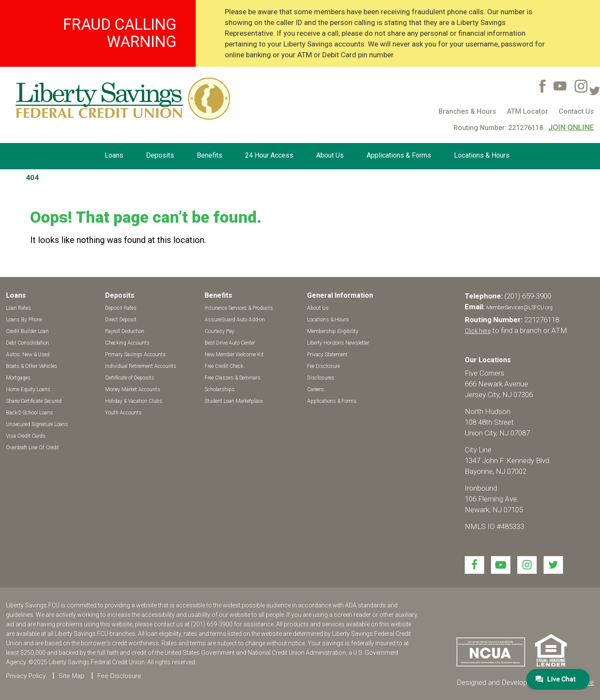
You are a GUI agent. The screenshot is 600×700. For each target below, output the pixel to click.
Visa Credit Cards (26, 436)
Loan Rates (19, 308)
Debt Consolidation (28, 343)
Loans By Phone (24, 320)
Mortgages (18, 378)
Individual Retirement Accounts (141, 366)
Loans (114, 155)
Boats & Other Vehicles (32, 366)
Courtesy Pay (219, 331)
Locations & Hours (482, 155)
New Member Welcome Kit (234, 355)
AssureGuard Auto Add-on (235, 320)
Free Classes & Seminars (233, 378)
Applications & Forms (399, 155)
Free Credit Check (224, 366)
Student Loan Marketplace (234, 401)
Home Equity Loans (28, 389)
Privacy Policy (26, 676)
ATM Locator (527, 111)
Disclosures (321, 378)
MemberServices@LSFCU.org (519, 308)
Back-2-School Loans (30, 413)
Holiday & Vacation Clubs (134, 401)
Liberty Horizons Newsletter (338, 343)
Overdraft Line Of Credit (33, 448)
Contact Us (576, 111)
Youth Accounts (123, 413)
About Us (330, 155)
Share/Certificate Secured (34, 401)
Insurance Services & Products (239, 308)
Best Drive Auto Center (230, 343)
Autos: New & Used (28, 355)
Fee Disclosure (323, 366)
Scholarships (220, 389)
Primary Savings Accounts (135, 355)
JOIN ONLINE (571, 127)
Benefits (210, 155)
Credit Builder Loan (27, 331)
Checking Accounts (127, 343)
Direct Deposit (121, 320)
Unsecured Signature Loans (37, 424)
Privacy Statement (327, 355)
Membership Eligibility (333, 331)
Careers (316, 389)
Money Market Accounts (133, 389)
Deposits (160, 155)
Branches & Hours (467, 111)
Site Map (72, 676)
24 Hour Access (269, 155)
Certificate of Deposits (130, 378)
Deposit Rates (121, 308)
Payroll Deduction (125, 331)
